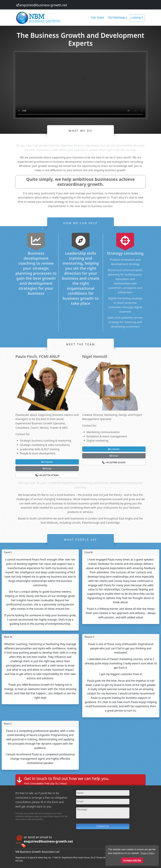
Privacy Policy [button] (148, 853)
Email (47, 469)
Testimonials (117, 18)
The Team (97, 18)
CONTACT (137, 18)
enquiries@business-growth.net (43, 5)
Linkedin (47, 462)
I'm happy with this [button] (132, 860)
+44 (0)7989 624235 (114, 462)
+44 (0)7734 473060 (47, 475)
